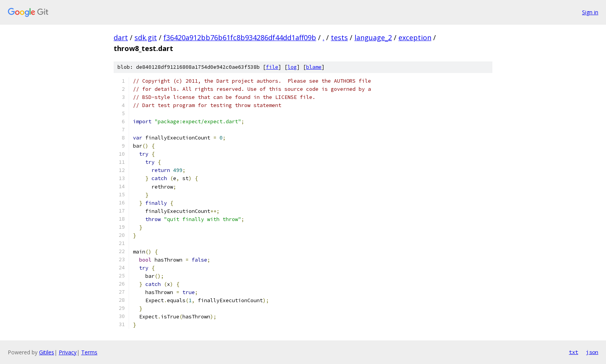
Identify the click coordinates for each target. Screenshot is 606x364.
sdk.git (146, 37)
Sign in (590, 12)
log (292, 67)
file (272, 67)
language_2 (373, 37)
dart (121, 37)
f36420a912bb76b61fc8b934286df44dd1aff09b (240, 37)
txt (574, 352)
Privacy (68, 352)
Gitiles (47, 352)
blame (314, 67)
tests (339, 37)
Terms (89, 352)
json (592, 352)
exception (415, 37)
